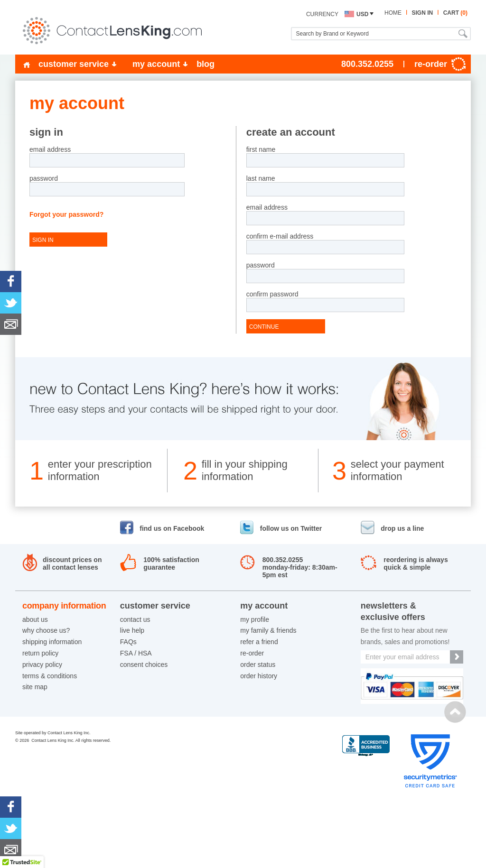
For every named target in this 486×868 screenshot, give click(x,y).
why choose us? (46, 630)
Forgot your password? (66, 214)
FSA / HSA (136, 653)
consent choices (144, 665)
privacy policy (42, 665)
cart (455, 13)
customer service (74, 64)
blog (206, 64)
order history (259, 676)
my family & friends (268, 630)
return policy (40, 653)
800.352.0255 (367, 64)
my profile (255, 619)
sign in (422, 13)
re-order (252, 653)
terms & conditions (50, 676)
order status (258, 665)
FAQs (128, 642)
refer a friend (259, 642)
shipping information (52, 642)
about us (35, 619)
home (393, 13)
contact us (135, 619)
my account (156, 64)
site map (35, 687)
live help (132, 630)
